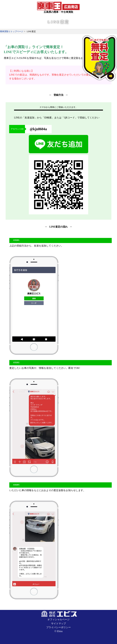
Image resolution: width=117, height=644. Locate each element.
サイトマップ (58, 624)
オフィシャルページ (58, 619)
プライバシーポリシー (58, 627)
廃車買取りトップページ (12, 31)
